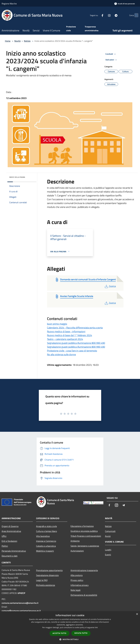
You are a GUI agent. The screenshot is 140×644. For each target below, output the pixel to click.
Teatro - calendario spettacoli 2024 (65, 339)
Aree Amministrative (11, 531)
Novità (17, 41)
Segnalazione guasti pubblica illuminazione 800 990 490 (76, 343)
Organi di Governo (10, 526)
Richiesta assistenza (46, 585)
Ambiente (75, 541)
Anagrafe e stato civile (46, 526)
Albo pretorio (77, 575)
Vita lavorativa (43, 536)
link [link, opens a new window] (96, 627)
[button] (70, 639)
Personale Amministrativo (14, 551)
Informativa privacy (80, 585)
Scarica (110, 286)
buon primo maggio (57, 324)
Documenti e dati (10, 556)
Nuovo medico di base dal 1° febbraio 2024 (70, 335)
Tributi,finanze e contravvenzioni (86, 536)
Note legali (76, 590)
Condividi (111, 54)
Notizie (27, 41)
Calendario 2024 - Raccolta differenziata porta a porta (75, 328)
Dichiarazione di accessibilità (84, 595)
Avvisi (108, 536)
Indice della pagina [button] (17, 177)
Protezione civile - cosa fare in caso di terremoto (72, 351)
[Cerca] (135, 15)
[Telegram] (111, 15)
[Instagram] (104, 15)
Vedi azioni (112, 60)
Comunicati (110, 531)
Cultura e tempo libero (46, 531)
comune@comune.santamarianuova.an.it (21, 611)
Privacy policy (77, 580)
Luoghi (108, 550)
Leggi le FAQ (42, 580)
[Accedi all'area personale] (125, 4)
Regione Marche (9, 4)
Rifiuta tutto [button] (81, 633)
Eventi (108, 555)
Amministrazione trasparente (84, 570)
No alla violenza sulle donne (61, 354)
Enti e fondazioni (9, 541)
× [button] (137, 614)
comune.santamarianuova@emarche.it (20, 603)
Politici (5, 546)
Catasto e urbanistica (46, 546)
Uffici (4, 536)
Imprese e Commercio (46, 541)
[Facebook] (97, 15)
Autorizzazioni (77, 551)
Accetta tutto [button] (59, 633)
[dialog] (70, 628)
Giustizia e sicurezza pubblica (84, 531)
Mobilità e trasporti (45, 551)
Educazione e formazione (82, 526)
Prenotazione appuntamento (49, 570)
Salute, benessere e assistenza (85, 546)
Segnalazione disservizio (47, 575)
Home (8, 41)
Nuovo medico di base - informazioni (66, 331)
